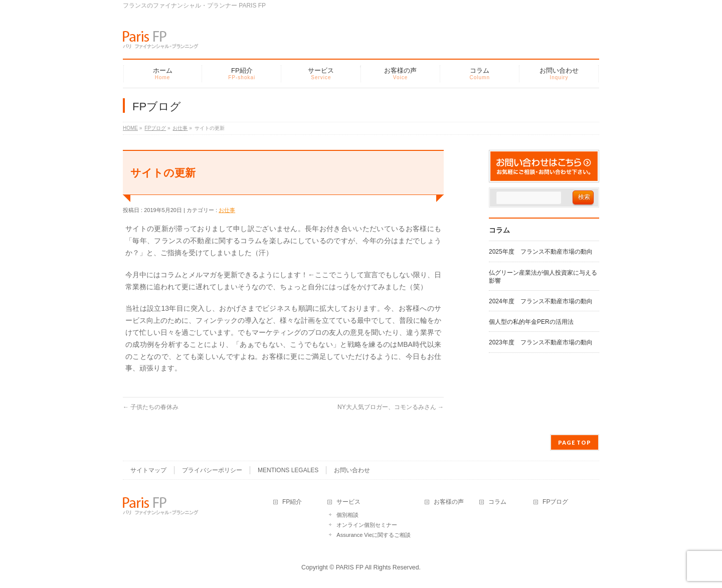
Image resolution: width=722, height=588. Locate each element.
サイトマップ (148, 470)
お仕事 (227, 210)
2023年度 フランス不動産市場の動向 (541, 342)
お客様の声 (449, 502)
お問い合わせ (352, 470)
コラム (497, 502)
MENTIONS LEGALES (288, 470)
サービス (348, 502)
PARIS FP (350, 567)
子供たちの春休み (151, 407)
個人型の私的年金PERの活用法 (531, 322)
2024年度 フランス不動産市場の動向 (541, 301)
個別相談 (347, 515)
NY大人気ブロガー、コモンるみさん (391, 407)
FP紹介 (292, 502)
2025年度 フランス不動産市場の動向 (541, 252)
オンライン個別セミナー (367, 525)
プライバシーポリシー (212, 470)
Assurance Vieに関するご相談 (374, 535)
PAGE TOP (575, 442)
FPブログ (555, 502)
